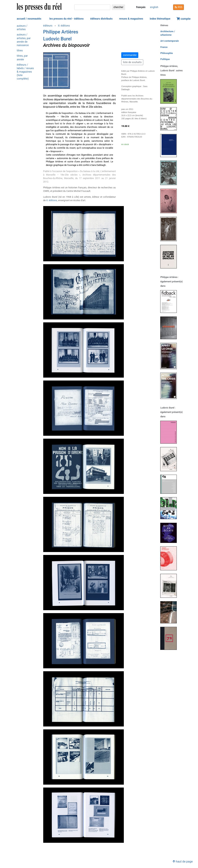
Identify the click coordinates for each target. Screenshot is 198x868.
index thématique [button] (160, 19)
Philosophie (166, 53)
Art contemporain (170, 41)
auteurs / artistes (22, 28)
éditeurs (48, 26)
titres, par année (22, 58)
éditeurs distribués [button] (101, 19)
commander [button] (130, 55)
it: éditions (64, 26)
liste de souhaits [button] (132, 62)
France (164, 47)
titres (20, 51)
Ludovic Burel (58, 39)
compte (184, 19)
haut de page (183, 862)
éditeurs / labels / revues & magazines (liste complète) (25, 72)
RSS (179, 7)
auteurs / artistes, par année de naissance (24, 40)
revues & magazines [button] (131, 19)
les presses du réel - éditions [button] (66, 19)
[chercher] (92, 7)
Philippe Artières (61, 32)
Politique (165, 59)
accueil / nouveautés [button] (29, 19)
